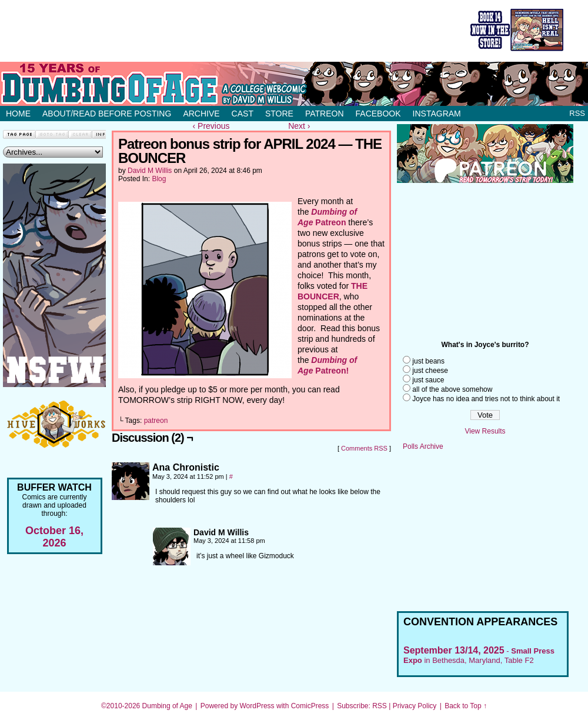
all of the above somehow (452, 389)
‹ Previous (211, 126)
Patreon (325, 114)
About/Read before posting (107, 114)
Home (18, 114)
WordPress (257, 706)
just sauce (428, 380)
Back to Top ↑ (466, 706)
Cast (243, 114)
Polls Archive (423, 446)
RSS (577, 113)
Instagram (437, 114)
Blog (159, 179)
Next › (299, 126)
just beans (428, 361)
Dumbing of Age (167, 706)
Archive (201, 114)
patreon (156, 421)
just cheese (430, 371)
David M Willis (150, 171)
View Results (485, 431)
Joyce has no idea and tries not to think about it (486, 399)
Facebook (378, 114)
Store (279, 114)
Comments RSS (364, 448)
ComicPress (310, 706)
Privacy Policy (415, 706)
